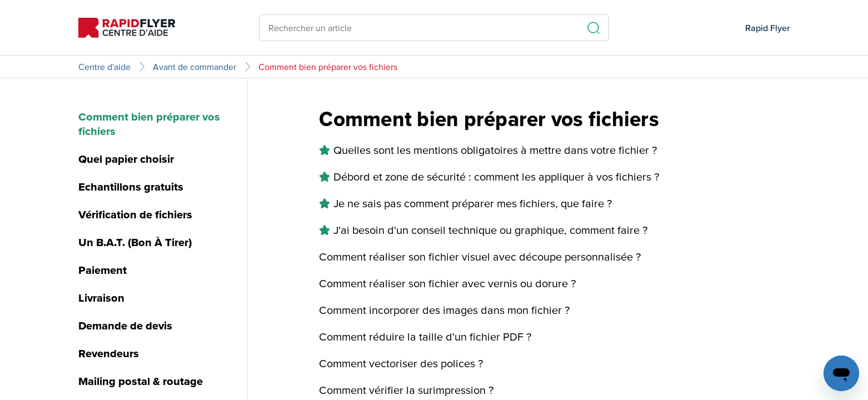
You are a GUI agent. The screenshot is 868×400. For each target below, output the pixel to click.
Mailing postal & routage (141, 381)
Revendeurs (109, 353)
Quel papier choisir (126, 159)
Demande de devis (125, 326)
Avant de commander (194, 67)
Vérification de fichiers (135, 214)
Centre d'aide (104, 67)
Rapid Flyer (767, 28)
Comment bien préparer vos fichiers (328, 67)
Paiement (103, 270)
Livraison (101, 298)
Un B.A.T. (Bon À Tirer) (135, 242)
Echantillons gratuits (131, 187)
